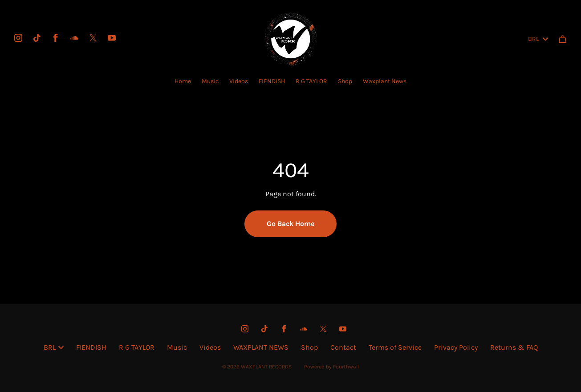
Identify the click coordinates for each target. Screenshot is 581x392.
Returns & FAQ (514, 347)
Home (183, 81)
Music (210, 81)
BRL (538, 39)
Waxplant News (385, 81)
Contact (343, 347)
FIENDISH (272, 81)
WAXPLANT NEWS (261, 347)
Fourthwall (346, 367)
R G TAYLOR (311, 81)
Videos (239, 81)
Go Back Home (290, 224)
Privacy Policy (456, 347)
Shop (345, 81)
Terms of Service (395, 347)
